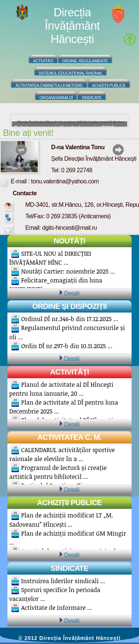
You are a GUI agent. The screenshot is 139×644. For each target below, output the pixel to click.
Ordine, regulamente (85, 61)
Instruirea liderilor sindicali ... (63, 581)
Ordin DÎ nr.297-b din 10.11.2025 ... (67, 346)
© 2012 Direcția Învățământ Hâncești (70, 638)
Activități (43, 61)
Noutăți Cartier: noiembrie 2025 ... (68, 271)
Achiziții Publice (109, 85)
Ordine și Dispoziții (69, 306)
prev (21, 150)
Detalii (72, 293)
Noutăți (69, 241)
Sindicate (91, 98)
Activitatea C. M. (69, 437)
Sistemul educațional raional (71, 73)
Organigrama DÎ (56, 98)
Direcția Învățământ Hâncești (72, 26)
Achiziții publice (69, 503)
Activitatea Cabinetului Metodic (49, 85)
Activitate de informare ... (57, 608)
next (118, 150)
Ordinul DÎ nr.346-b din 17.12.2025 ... (70, 319)
